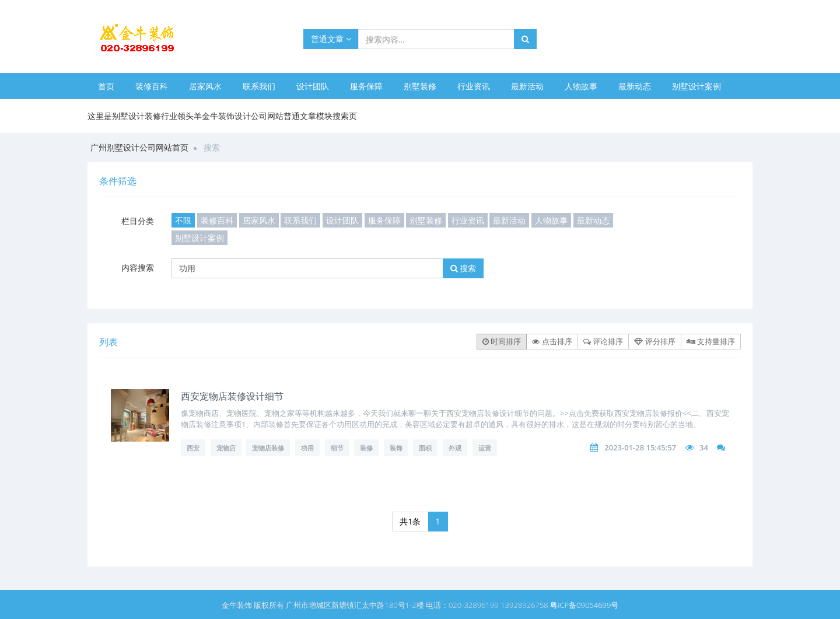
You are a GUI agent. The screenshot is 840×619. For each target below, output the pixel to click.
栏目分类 (138, 221)
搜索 (463, 268)
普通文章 (331, 39)
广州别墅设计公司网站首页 (139, 147)
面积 (425, 448)
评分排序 (654, 341)
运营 (485, 448)
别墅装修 (420, 86)
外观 (455, 448)
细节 (337, 448)
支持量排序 (711, 341)
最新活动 (527, 86)
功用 (307, 448)
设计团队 (313, 86)
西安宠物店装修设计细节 (232, 396)
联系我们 (259, 86)
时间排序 (502, 341)
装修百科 (152, 86)
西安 (193, 448)
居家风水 (205, 86)
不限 (183, 220)
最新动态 (635, 86)
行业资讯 (474, 86)
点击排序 (552, 341)
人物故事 (581, 86)
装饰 (396, 448)
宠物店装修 (268, 448)
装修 (366, 448)
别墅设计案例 (696, 86)
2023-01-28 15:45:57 (640, 447)
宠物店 (226, 448)
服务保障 (366, 86)
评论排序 (603, 341)
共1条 (410, 521)
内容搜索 (138, 267)
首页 (106, 86)
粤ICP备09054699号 (584, 605)
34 (704, 447)
